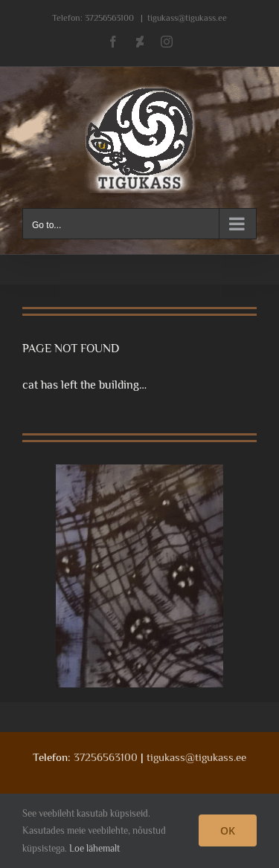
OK (228, 830)
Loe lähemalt (94, 848)
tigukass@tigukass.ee (187, 18)
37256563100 (109, 18)
